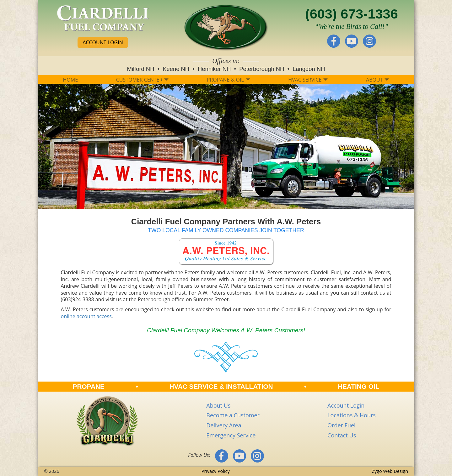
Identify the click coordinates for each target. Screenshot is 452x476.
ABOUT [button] (377, 80)
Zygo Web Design (390, 471)
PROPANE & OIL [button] (229, 80)
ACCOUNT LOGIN (103, 42)
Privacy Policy (216, 471)
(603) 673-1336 (351, 14)
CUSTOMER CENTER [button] (143, 80)
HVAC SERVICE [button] (308, 80)
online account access (86, 316)
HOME (71, 80)
